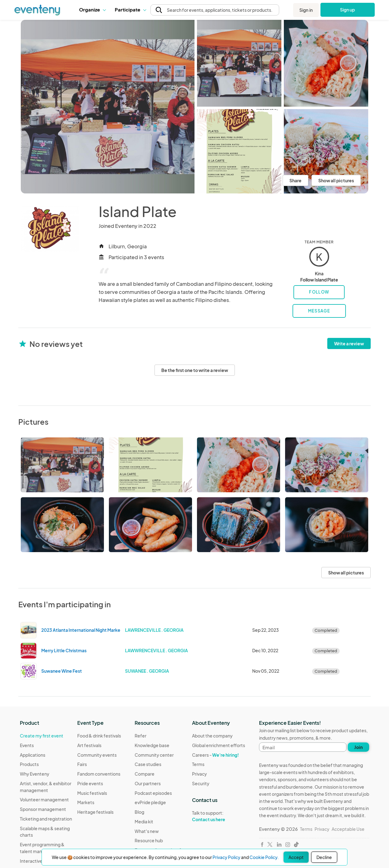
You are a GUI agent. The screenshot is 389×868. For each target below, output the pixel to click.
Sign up (348, 10)
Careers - (215, 755)
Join (358, 747)
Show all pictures (336, 180)
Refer (141, 736)
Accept (296, 857)
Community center (154, 755)
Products (29, 764)
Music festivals (92, 793)
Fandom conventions (99, 774)
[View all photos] (108, 107)
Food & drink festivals (99, 736)
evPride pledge (150, 802)
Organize (92, 9)
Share (295, 180)
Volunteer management (44, 799)
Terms (198, 764)
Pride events (90, 783)
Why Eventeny (35, 774)
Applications (33, 755)
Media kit (144, 821)
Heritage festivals (95, 812)
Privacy (199, 774)
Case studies (148, 764)
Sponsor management (43, 809)
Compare (145, 774)
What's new (147, 831)
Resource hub (149, 840)
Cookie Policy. (264, 857)
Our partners (148, 783)
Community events (97, 755)
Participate (130, 9)
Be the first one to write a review (195, 370)
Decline (324, 857)
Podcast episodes (153, 793)
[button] (92, 10)
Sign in (306, 10)
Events (27, 745)
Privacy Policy (226, 857)
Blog (139, 812)
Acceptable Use (348, 829)
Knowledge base (152, 745)
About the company (212, 736)
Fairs (82, 764)
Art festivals (89, 745)
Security (201, 783)
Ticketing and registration (46, 819)
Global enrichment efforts (219, 745)
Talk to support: (219, 816)
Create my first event (42, 736)
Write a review (349, 343)
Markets (86, 802)
